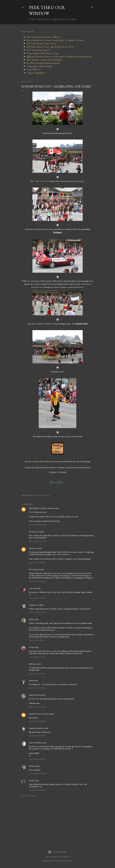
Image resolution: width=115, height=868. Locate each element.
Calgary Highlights (36, 73)
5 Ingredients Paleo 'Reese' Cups (42, 53)
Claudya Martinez (37, 728)
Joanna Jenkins (36, 743)
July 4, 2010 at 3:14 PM (37, 657)
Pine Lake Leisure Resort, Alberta (43, 37)
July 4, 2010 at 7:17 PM (37, 688)
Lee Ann (33, 588)
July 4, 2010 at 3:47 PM (37, 674)
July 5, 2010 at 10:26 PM (38, 773)
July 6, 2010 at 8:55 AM (37, 790)
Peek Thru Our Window (47, 10)
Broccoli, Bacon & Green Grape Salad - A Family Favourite (55, 40)
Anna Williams (64, 857)
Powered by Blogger (58, 852)
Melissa (32, 766)
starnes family (35, 695)
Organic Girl (34, 605)
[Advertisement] (58, 820)
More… (73, 20)
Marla (31, 681)
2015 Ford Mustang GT (38, 50)
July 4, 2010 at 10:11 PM (37, 707)
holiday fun (31, 495)
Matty (32, 619)
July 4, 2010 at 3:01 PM (37, 640)
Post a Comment (29, 796)
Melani (32, 781)
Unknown (33, 548)
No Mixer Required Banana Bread (43, 63)
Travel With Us (60, 20)
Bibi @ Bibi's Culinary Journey (42, 508)
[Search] (92, 7)
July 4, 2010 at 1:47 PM (37, 598)
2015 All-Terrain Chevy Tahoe (41, 43)
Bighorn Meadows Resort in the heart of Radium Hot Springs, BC (59, 56)
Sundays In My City (43, 495)
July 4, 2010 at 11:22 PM (37, 721)
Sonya (32, 647)
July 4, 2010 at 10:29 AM (38, 525)
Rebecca (33, 664)
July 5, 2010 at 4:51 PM (37, 759)
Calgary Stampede (42, 181)
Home (32, 20)
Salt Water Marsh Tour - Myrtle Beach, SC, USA (50, 47)
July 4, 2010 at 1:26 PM (37, 562)
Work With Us (44, 20)
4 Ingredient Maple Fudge (39, 66)
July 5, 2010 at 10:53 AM (38, 736)
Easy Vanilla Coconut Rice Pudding (44, 60)
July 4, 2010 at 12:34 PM (38, 541)
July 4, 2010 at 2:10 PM (37, 612)
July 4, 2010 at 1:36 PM (37, 581)
